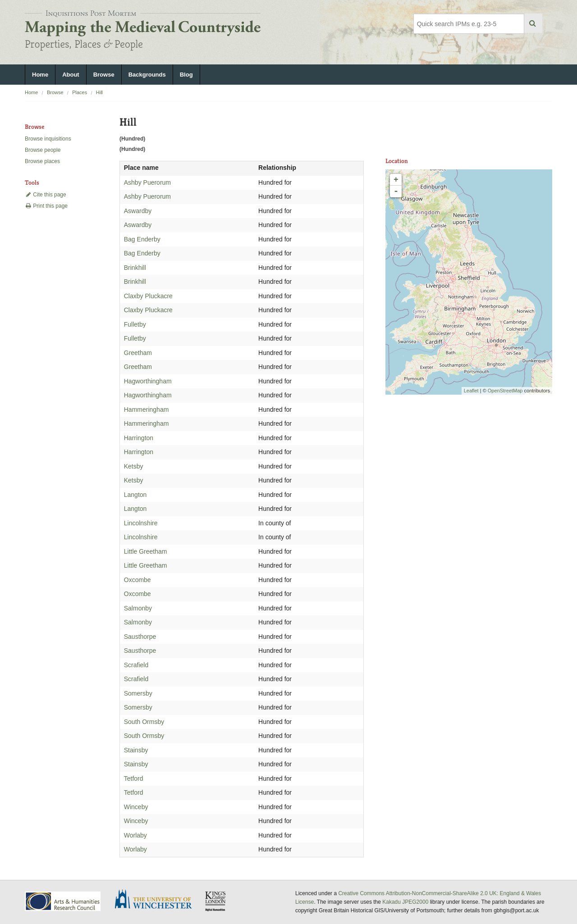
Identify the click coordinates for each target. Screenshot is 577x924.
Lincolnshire (141, 523)
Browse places (42, 161)
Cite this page (46, 195)
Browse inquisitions (48, 139)
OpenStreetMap (505, 391)
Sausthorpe (140, 637)
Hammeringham (147, 410)
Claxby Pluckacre (148, 296)
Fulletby (135, 324)
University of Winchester (157, 900)
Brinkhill (135, 268)
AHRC (63, 901)
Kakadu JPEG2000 (405, 902)
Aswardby (138, 211)
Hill (99, 92)
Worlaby (135, 835)
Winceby (136, 807)
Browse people (43, 150)
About (71, 75)
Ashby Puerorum (147, 182)
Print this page (46, 206)
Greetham (138, 353)
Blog (186, 75)
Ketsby (134, 466)
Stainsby (136, 750)
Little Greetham (146, 551)
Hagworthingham (148, 381)
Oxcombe (137, 580)
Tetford (134, 778)
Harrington (139, 438)
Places (80, 92)
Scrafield (136, 665)
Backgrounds (147, 75)
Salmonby (138, 608)
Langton (135, 495)
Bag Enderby (142, 239)
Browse (104, 75)
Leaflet (471, 391)
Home (40, 75)
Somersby (138, 693)
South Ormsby (144, 722)
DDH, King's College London (216, 901)
